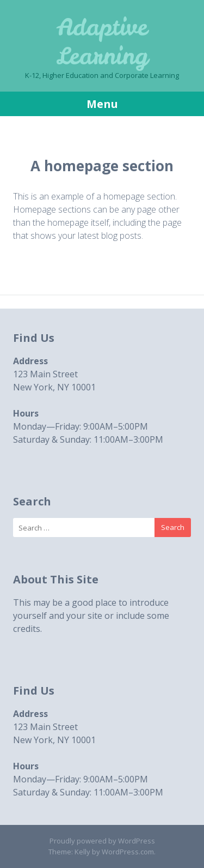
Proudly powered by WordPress (102, 841)
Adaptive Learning (102, 42)
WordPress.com (128, 852)
